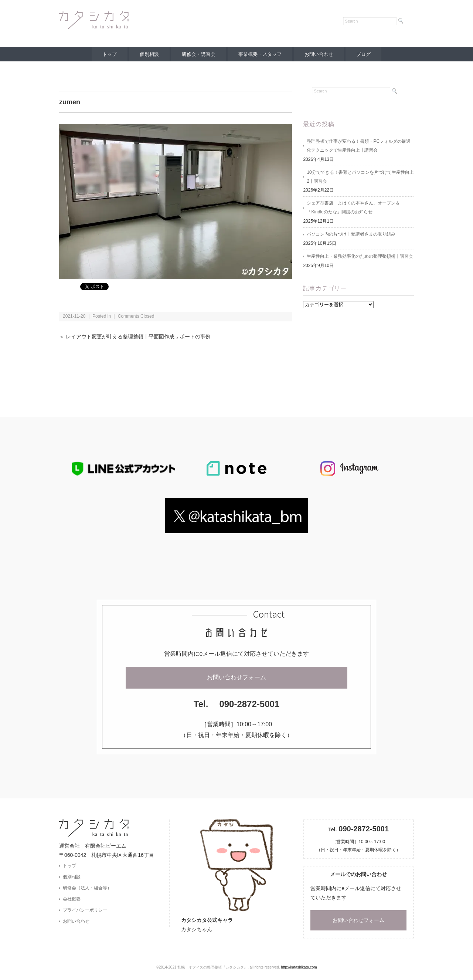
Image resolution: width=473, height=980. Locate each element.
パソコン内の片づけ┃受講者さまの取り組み (351, 235)
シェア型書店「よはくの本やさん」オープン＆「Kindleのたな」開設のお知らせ (353, 208)
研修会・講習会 (198, 54)
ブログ (365, 54)
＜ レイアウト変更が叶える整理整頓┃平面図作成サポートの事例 (135, 337)
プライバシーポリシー (85, 910)
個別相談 (149, 54)
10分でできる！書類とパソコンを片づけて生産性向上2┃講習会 (360, 177)
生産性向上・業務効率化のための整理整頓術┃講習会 (360, 257)
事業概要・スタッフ (260, 54)
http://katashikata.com (299, 967)
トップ (108, 54)
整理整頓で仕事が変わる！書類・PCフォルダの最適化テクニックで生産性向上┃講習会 (359, 146)
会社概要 (72, 899)
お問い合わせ (320, 54)
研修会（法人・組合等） (87, 888)
